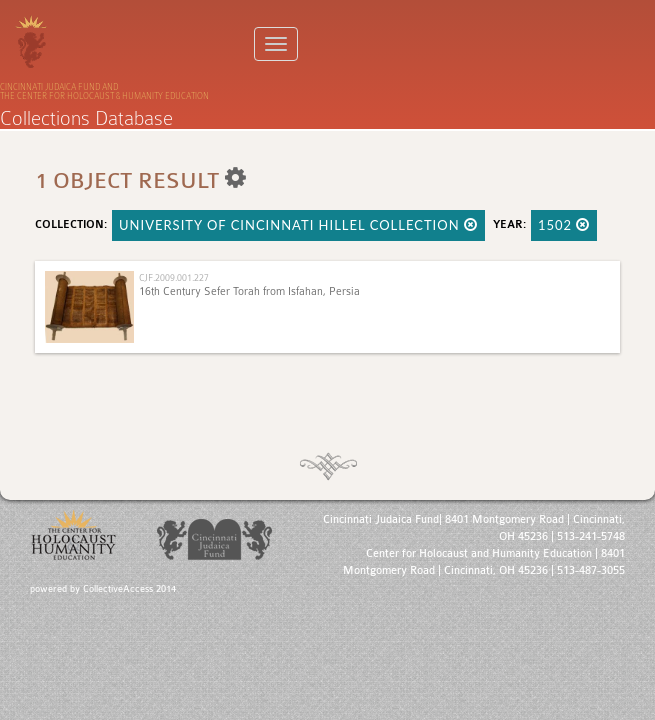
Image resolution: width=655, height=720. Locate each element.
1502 (564, 225)
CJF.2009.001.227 (174, 277)
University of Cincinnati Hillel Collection (298, 225)
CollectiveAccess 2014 (129, 589)
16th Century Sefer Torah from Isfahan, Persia (249, 291)
